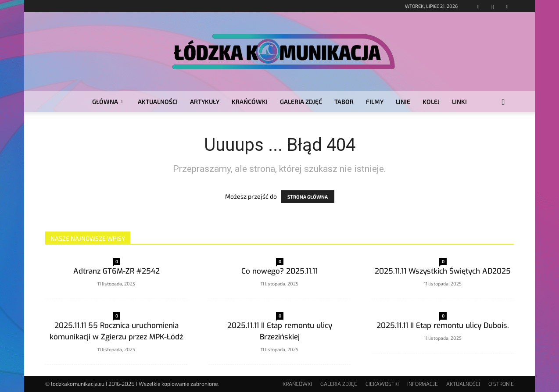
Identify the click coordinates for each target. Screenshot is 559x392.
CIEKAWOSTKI (382, 384)
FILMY (375, 102)
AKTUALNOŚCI (158, 102)
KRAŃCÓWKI (250, 102)
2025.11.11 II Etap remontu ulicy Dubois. (443, 326)
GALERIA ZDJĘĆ (301, 102)
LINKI (459, 102)
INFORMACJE (423, 384)
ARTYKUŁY (205, 102)
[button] (503, 102)
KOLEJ (431, 102)
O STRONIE (501, 384)
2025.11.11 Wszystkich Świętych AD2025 (443, 271)
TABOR (344, 102)
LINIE (403, 102)
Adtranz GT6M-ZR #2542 (116, 271)
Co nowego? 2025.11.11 (279, 271)
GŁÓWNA (107, 102)
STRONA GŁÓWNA (308, 197)
